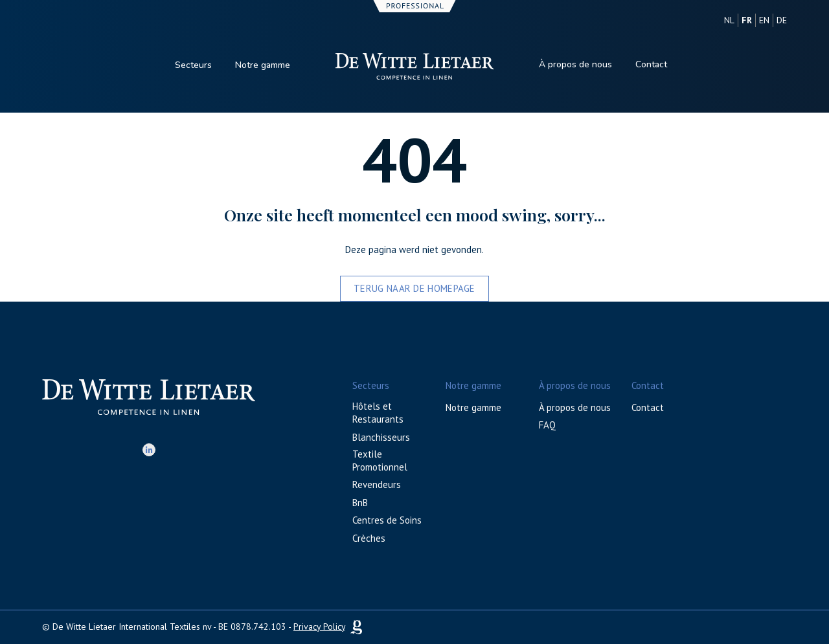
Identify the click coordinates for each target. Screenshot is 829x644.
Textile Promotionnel (380, 461)
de (782, 20)
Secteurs (193, 65)
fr (747, 20)
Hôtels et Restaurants (378, 413)
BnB (360, 503)
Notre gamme (263, 65)
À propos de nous (575, 64)
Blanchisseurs (381, 437)
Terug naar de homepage (414, 288)
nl (729, 20)
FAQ (547, 425)
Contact (651, 64)
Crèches (369, 538)
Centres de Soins (387, 520)
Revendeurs (377, 484)
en (764, 20)
